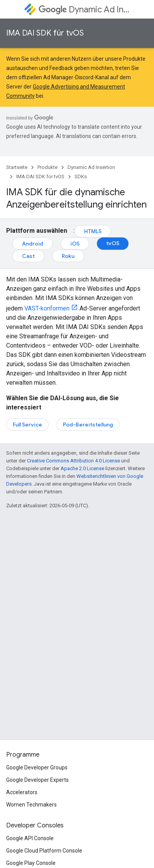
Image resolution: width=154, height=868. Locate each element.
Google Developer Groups (37, 767)
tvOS (113, 243)
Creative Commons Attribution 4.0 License (74, 461)
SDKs (81, 176)
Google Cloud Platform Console (44, 851)
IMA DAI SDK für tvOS (45, 33)
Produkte (47, 167)
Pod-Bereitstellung (88, 425)
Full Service (27, 425)
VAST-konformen (47, 308)
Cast (28, 256)
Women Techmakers (31, 805)
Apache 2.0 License (82, 468)
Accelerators (22, 792)
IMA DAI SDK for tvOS (40, 176)
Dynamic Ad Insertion (84, 9)
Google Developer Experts (37, 780)
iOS (75, 244)
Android (33, 244)
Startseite (17, 167)
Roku (68, 256)
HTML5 (93, 231)
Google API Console (30, 838)
